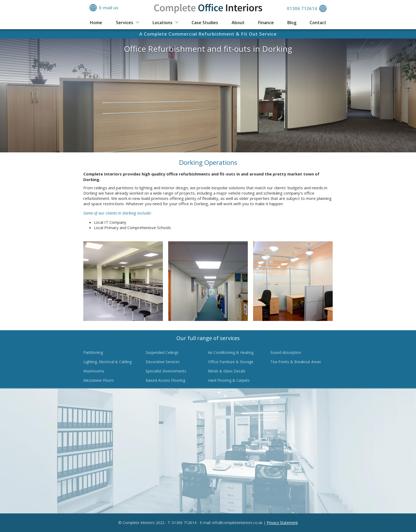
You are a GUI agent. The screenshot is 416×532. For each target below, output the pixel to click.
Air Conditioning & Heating (231, 352)
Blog (292, 23)
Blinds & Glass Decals (227, 371)
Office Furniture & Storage (231, 362)
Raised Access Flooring (165, 380)
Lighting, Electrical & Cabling (107, 362)
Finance (266, 23)
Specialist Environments (166, 371)
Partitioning (93, 352)
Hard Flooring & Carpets (229, 380)
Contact (318, 23)
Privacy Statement (282, 523)
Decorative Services (163, 362)
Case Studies (205, 23)
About (238, 23)
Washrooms (94, 371)
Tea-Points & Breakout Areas (296, 362)
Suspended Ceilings (162, 352)
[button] (127, 22)
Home (96, 23)
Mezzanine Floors (99, 380)
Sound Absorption (286, 352)
